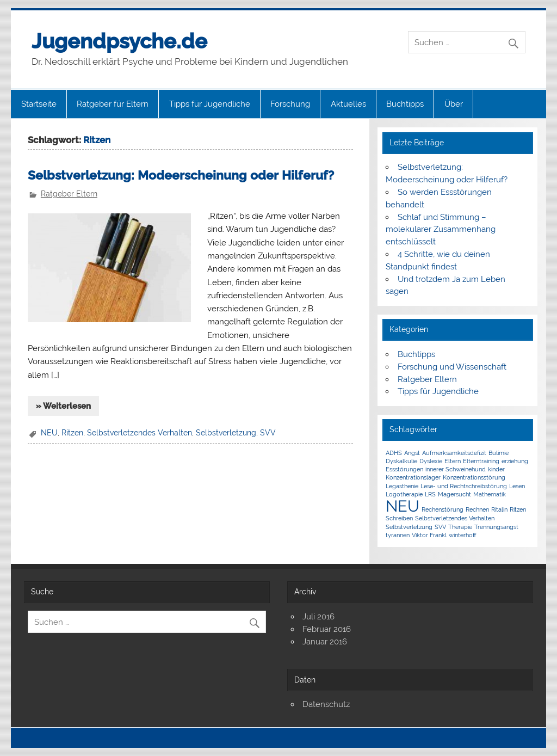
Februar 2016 (327, 629)
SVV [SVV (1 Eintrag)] (440, 527)
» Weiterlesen (63, 406)
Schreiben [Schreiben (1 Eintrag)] (399, 518)
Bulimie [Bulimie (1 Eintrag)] (499, 453)
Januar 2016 (325, 642)
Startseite (39, 104)
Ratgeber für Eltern (113, 104)
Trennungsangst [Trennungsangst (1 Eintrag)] (496, 527)
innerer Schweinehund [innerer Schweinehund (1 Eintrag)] (456, 469)
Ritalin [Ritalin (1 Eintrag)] (499, 509)
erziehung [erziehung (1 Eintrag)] (515, 461)
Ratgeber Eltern (69, 194)
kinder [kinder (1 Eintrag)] (496, 469)
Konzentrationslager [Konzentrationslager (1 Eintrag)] (413, 477)
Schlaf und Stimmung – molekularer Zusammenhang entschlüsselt (441, 230)
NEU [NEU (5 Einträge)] (403, 506)
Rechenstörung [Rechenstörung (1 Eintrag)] (442, 509)
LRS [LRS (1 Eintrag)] (430, 494)
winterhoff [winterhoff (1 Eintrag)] (462, 535)
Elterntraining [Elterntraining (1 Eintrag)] (481, 461)
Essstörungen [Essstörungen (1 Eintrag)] (404, 469)
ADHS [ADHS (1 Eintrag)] (394, 453)
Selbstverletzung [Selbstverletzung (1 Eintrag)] (409, 527)
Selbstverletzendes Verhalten (140, 433)
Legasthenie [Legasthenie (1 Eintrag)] (402, 486)
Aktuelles (348, 104)
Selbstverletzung (226, 433)
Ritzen (72, 433)
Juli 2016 (318, 617)
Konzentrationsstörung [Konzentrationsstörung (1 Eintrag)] (474, 477)
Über (454, 104)
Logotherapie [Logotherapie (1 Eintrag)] (404, 494)
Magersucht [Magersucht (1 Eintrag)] (454, 494)
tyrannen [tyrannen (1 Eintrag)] (398, 535)
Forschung (290, 104)
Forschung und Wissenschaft (452, 367)
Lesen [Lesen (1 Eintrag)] (517, 486)
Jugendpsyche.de (119, 41)
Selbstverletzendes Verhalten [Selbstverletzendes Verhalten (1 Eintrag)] (455, 518)
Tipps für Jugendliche (210, 104)
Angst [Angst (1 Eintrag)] (412, 453)
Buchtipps (405, 104)
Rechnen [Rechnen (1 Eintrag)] (477, 509)
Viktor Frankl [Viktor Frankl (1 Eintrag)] (429, 535)
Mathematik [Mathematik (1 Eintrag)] (490, 494)
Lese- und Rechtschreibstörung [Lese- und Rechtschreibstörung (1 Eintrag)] (464, 486)
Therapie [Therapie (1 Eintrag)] (460, 527)
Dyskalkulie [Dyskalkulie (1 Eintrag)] (401, 461)
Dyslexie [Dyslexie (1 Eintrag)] (431, 461)
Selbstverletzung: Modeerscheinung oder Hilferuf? (181, 175)
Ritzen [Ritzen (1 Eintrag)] (518, 509)
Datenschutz (326, 704)
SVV (268, 433)
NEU (49, 433)
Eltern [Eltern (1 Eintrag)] (453, 461)
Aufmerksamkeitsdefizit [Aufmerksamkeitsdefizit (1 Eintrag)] (454, 453)
